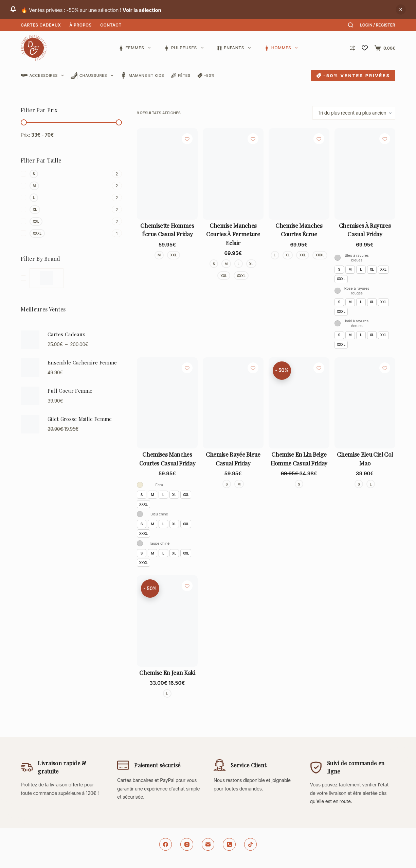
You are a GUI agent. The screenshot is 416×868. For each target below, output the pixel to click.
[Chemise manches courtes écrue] (299, 174)
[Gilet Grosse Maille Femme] (30, 424)
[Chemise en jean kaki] (167, 621)
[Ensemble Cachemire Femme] (30, 368)
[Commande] (354, 113)
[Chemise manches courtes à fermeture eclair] (233, 174)
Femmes (136, 48)
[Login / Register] (377, 25)
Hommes (281, 48)
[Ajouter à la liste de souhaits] (187, 139)
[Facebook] (166, 845)
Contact (111, 25)
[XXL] (71, 222)
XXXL (341, 279)
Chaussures (93, 75)
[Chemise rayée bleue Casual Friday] (233, 403)
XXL (383, 269)
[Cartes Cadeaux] (30, 340)
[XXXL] (71, 233)
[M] (71, 186)
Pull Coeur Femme (70, 391)
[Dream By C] (42, 278)
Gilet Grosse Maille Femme (80, 419)
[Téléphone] (229, 845)
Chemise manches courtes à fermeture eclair (233, 234)
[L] (71, 198)
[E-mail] (208, 845)
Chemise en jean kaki (167, 673)
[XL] (71, 210)
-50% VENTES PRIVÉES (353, 75)
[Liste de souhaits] (365, 48)
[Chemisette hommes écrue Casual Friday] (167, 174)
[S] (71, 174)
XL (372, 269)
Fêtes (181, 76)
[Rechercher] (351, 25)
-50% (206, 76)
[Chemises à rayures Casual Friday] (365, 174)
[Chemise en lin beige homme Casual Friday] (299, 403)
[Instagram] (187, 845)
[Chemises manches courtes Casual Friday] (167, 403)
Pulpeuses (185, 48)
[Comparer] (352, 48)
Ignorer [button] (401, 10)
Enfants (235, 48)
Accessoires (44, 75)
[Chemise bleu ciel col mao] (365, 403)
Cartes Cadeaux (41, 25)
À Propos (80, 25)
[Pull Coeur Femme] (30, 396)
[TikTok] (251, 845)
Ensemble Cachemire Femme (82, 362)
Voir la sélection (142, 10)
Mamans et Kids (142, 75)
